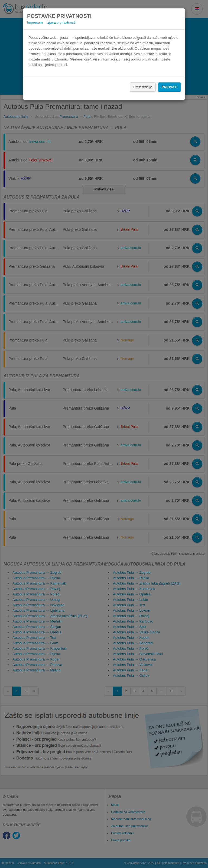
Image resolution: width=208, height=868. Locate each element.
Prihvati (169, 87)
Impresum (35, 22)
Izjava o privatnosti (61, 22)
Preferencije (143, 87)
